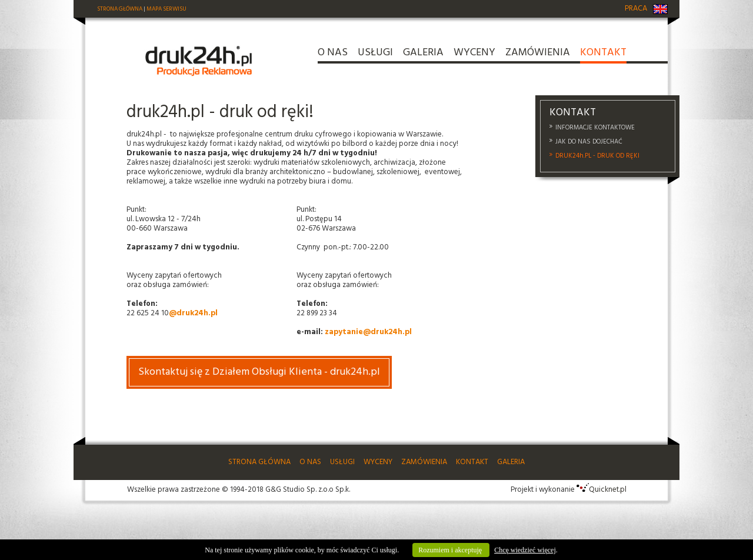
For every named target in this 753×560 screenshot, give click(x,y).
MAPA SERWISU (166, 9)
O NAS (333, 55)
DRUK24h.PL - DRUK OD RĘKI (597, 156)
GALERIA (423, 55)
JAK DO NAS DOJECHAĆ (589, 142)
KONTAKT (603, 55)
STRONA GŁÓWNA (120, 9)
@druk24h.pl (193, 313)
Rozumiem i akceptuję (451, 550)
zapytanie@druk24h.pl (368, 332)
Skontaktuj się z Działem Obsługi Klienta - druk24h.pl (259, 372)
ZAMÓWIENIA (538, 55)
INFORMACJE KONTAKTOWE (595, 128)
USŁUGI (375, 55)
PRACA (636, 9)
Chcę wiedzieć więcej (525, 550)
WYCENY (474, 55)
